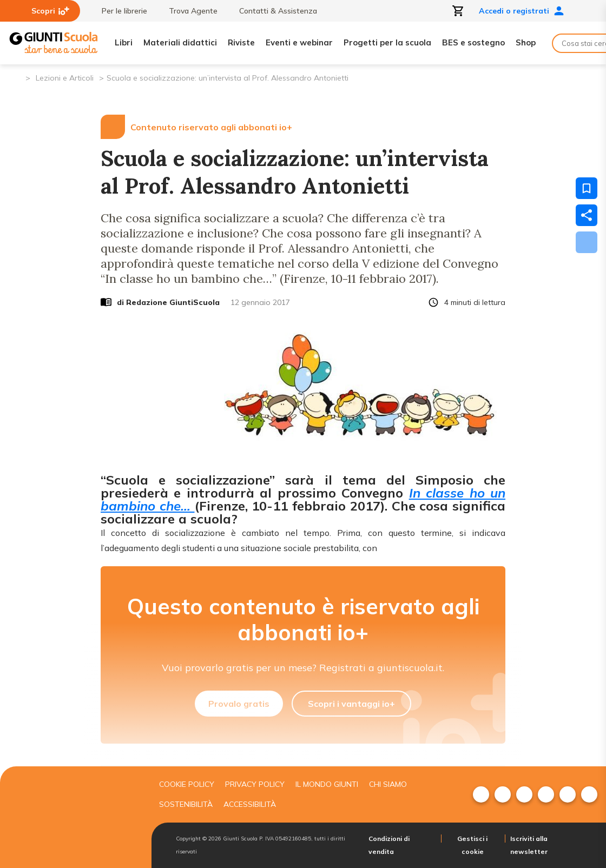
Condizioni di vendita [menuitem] (389, 845)
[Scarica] (587, 242)
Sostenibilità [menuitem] (186, 804)
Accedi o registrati (522, 11)
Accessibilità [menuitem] (250, 804)
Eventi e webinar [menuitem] (299, 42)
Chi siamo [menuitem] (388, 784)
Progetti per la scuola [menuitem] (387, 42)
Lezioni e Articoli (65, 78)
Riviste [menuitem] (241, 42)
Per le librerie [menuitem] (119, 11)
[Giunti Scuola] (54, 43)
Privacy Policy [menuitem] (255, 784)
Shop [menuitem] (526, 42)
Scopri (50, 11)
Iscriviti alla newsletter (529, 845)
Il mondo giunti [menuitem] (327, 784)
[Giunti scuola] (73, 817)
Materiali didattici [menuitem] (180, 42)
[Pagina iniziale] (17, 77)
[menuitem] (481, 794)
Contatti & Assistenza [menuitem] (273, 11)
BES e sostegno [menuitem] (473, 42)
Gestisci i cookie (472, 845)
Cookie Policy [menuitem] (187, 784)
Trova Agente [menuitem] (188, 11)
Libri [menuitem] (124, 42)
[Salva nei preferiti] (587, 188)
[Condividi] (587, 215)
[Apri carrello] (458, 11)
